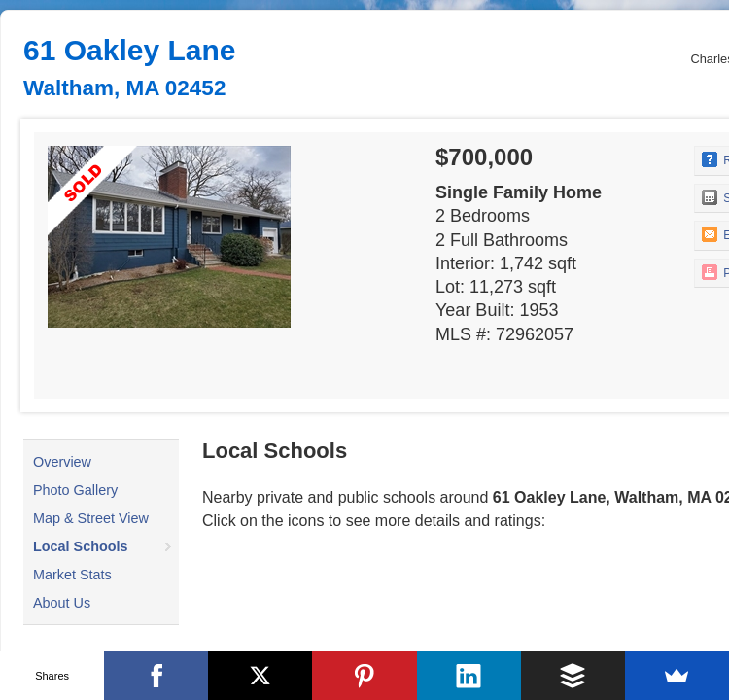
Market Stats (72, 575)
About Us (62, 603)
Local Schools (81, 546)
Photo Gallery (75, 490)
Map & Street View (91, 518)
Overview (62, 462)
